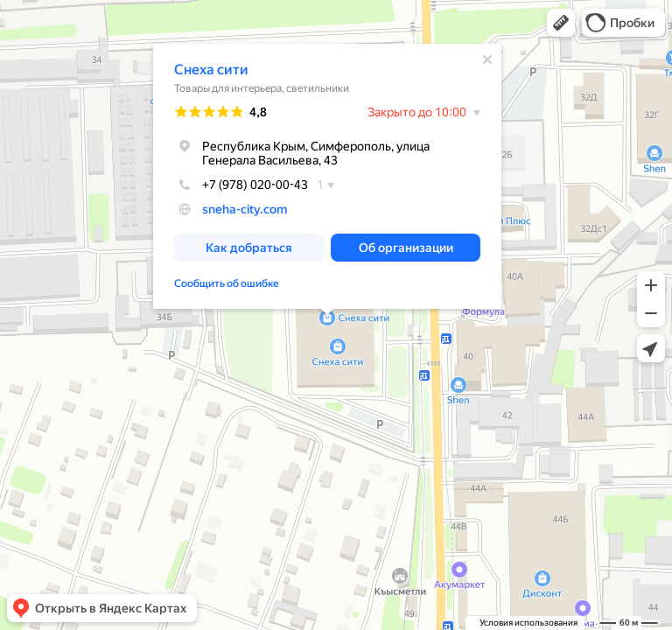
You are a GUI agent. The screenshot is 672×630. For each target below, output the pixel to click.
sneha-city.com (245, 206)
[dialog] (327, 173)
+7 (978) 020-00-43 (241, 181)
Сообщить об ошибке (227, 280)
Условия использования (528, 623)
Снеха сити (211, 66)
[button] (561, 23)
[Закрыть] (487, 56)
